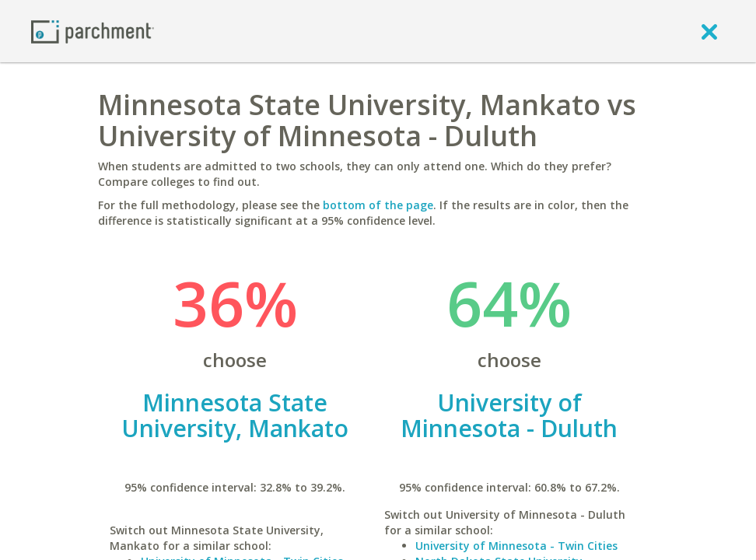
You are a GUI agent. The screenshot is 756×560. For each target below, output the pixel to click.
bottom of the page (378, 205)
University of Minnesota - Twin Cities (516, 546)
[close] (709, 31)
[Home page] (93, 31)
